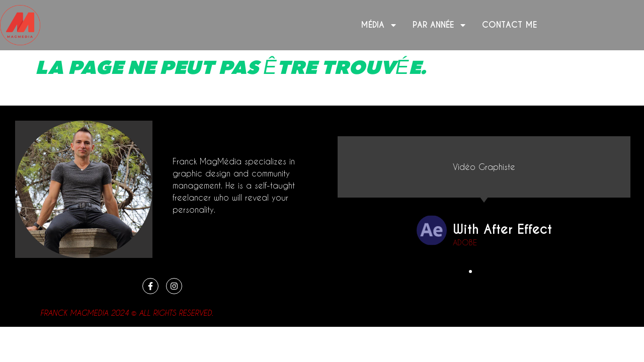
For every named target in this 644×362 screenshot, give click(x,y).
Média (379, 25)
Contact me (509, 25)
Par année (440, 25)
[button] (471, 271)
